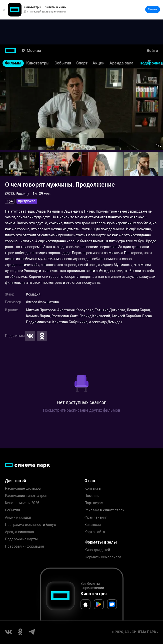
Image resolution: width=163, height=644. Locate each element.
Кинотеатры (38, 63)
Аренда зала (121, 63)
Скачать (153, 9)
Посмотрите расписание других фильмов (82, 410)
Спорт (82, 63)
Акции (98, 63)
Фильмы (13, 63)
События (63, 63)
